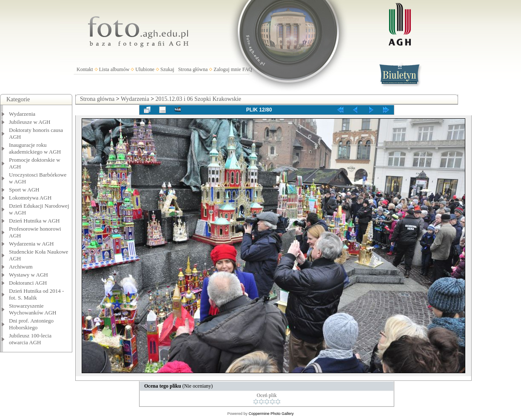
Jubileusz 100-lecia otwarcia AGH (30, 339)
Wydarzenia (22, 114)
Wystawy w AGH (28, 275)
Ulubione (145, 69)
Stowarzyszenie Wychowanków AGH (33, 309)
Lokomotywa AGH (30, 198)
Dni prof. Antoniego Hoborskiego (31, 324)
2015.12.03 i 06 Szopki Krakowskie (198, 99)
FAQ (247, 69)
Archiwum (21, 267)
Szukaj (167, 69)
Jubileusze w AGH (30, 122)
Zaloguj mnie (227, 69)
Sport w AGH (24, 190)
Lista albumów (114, 69)
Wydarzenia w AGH (31, 244)
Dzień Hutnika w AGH (34, 221)
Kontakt (85, 69)
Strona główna (193, 69)
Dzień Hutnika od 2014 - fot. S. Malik (36, 294)
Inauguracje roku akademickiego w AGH (35, 148)
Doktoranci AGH (28, 283)
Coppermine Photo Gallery (271, 414)
